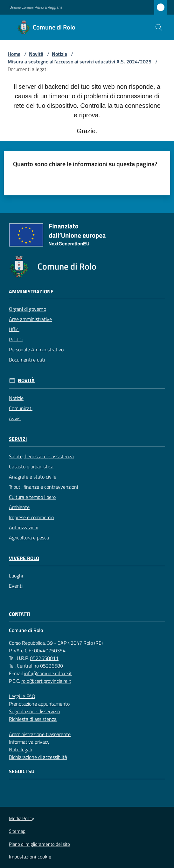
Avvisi (15, 418)
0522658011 (44, 658)
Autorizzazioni (24, 527)
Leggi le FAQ (22, 696)
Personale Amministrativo (36, 349)
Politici (16, 339)
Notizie (59, 54)
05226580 (52, 666)
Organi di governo (28, 309)
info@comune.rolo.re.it (48, 673)
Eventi (16, 586)
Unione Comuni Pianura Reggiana (36, 7)
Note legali (20, 749)
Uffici (14, 329)
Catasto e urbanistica (31, 467)
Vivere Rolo (24, 558)
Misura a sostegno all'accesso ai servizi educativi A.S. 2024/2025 (80, 62)
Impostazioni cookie (30, 857)
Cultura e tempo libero (32, 497)
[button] (159, 27)
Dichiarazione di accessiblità (38, 757)
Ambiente (19, 507)
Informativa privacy (29, 742)
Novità (36, 54)
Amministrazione (31, 292)
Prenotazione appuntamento (39, 704)
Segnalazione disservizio (34, 711)
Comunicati (21, 408)
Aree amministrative (30, 319)
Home (14, 54)
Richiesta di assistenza (33, 719)
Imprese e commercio (31, 517)
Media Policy (21, 818)
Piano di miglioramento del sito (39, 844)
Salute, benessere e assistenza (41, 456)
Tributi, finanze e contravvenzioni (43, 487)
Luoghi (16, 576)
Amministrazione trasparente (40, 734)
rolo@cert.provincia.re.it (46, 681)
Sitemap (17, 831)
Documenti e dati (27, 360)
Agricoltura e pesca (29, 538)
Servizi (18, 439)
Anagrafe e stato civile (33, 477)
